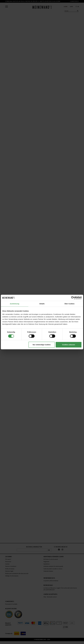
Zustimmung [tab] (15, 304)
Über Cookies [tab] (69, 304)
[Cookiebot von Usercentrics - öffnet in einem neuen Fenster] (73, 298)
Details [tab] (42, 304)
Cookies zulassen (69, 345)
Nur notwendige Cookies (42, 345)
